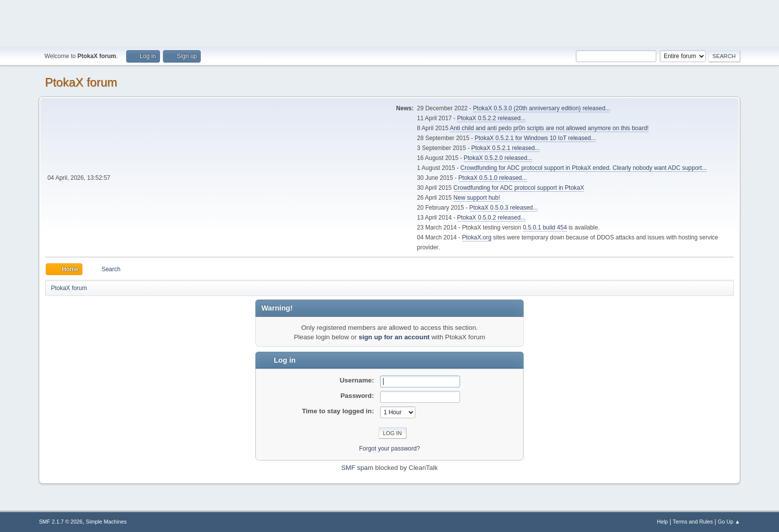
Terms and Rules (693, 522)
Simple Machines (106, 522)
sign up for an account (394, 337)
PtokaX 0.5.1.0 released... (493, 178)
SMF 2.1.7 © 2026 (61, 522)
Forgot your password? (390, 449)
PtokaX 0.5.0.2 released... (491, 218)
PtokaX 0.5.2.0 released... (498, 158)
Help (662, 522)
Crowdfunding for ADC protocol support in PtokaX (519, 188)
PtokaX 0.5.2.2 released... (491, 118)
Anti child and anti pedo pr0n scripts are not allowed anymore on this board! (549, 128)
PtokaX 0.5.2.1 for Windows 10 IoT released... (535, 138)
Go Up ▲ (729, 522)
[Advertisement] (389, 22)
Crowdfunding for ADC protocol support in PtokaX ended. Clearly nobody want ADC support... (584, 168)
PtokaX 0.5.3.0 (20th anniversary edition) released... (542, 108)
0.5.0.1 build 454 (545, 228)
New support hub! (477, 198)
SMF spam (357, 468)
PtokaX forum (81, 82)
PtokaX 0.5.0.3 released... (504, 208)
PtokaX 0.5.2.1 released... (506, 148)
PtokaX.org (477, 237)
